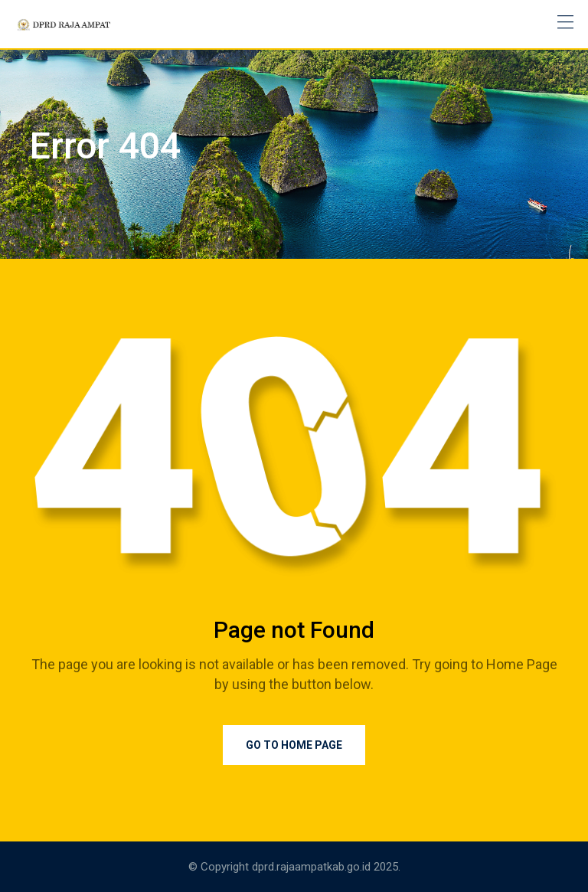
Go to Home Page (294, 745)
